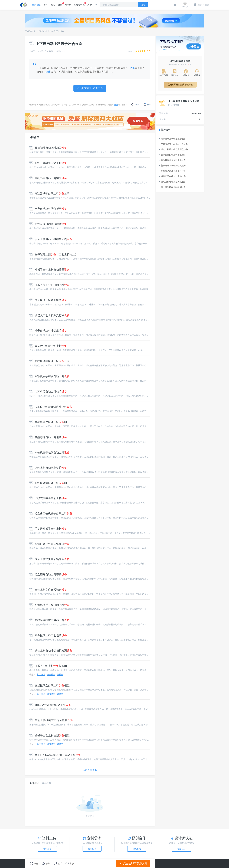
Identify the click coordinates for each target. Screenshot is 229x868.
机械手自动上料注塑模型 (49, 735)
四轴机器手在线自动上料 (49, 376)
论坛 (53, 5)
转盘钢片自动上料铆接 (48, 574)
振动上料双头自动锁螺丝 (49, 559)
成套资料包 (79, 4)
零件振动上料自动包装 (48, 635)
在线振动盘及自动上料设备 (173, 171)
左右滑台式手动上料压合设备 (174, 144)
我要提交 (92, 849)
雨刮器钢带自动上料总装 (49, 193)
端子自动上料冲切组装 (48, 331)
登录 (198, 5)
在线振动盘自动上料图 (48, 483)
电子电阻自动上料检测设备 (173, 187)
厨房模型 (51, 675)
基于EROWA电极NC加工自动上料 (55, 755)
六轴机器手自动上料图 (48, 422)
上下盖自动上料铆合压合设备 (50, 31)
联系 (116, 105)
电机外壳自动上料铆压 (48, 178)
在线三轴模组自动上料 (48, 163)
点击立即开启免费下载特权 (180, 85)
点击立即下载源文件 (133, 864)
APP (90, 5)
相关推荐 (34, 137)
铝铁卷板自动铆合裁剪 (48, 224)
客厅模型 (41, 675)
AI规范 (68, 5)
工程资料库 (30, 31)
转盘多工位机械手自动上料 (51, 513)
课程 (60, 4)
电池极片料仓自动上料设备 (173, 160)
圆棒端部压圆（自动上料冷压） (54, 254)
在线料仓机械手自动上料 (49, 620)
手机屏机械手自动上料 (48, 529)
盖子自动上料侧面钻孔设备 (173, 166)
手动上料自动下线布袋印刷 (51, 239)
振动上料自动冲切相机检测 (51, 651)
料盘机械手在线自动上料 (49, 605)
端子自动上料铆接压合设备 (173, 139)
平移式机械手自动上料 (48, 498)
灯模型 (60, 675)
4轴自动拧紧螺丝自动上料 (50, 705)
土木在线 (36, 5)
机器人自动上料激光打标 (49, 315)
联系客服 (137, 849)
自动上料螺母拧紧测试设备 (173, 182)
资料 (46, 5)
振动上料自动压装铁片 (48, 468)
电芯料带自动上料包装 (48, 392)
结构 (49, 72)
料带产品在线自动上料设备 (173, 176)
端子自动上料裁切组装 (48, 300)
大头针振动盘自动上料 (48, 346)
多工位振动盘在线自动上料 (51, 407)
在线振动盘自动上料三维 (49, 361)
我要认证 (182, 849)
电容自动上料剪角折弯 (48, 209)
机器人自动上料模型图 (48, 666)
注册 (206, 5)
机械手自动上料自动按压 (49, 270)
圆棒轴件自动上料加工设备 (173, 155)
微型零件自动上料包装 (48, 437)
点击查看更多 (90, 770)
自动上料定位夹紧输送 (48, 590)
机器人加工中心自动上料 (49, 285)
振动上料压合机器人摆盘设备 (174, 149)
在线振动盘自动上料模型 (49, 685)
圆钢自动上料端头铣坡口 (49, 544)
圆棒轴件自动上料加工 (48, 148)
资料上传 (47, 849)
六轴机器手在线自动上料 (49, 453)
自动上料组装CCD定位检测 (51, 720)
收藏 (135, 105)
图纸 (132, 68)
